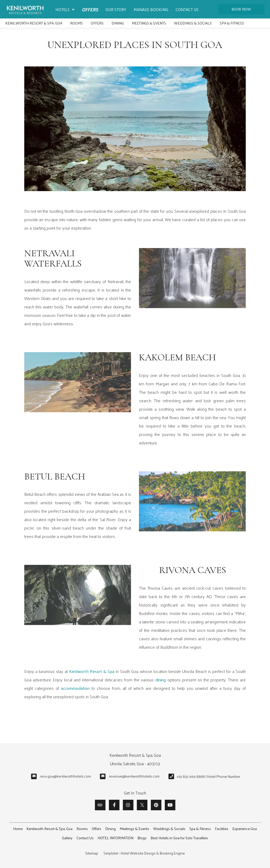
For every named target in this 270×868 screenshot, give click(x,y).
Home (18, 829)
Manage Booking (151, 9)
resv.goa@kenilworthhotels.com (66, 776)
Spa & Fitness (232, 23)
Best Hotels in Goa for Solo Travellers (179, 838)
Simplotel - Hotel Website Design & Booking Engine (144, 853)
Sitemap (92, 853)
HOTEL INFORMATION (115, 838)
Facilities (222, 829)
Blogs (142, 838)
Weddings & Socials (193, 23)
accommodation (75, 688)
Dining (118, 23)
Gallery (67, 838)
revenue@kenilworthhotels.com (134, 776)
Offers (90, 9)
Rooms (76, 23)
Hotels (65, 10)
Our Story (116, 9)
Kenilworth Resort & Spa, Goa (34, 23)
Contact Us (187, 9)
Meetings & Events (149, 23)
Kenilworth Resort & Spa (92, 671)
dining (161, 680)
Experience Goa (245, 829)
